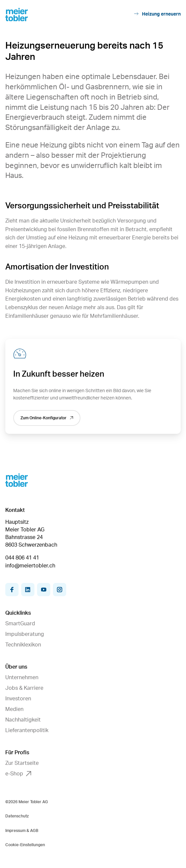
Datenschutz (17, 816)
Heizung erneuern (157, 14)
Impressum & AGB (22, 831)
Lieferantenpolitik (27, 730)
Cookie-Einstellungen (25, 845)
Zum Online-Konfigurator (47, 418)
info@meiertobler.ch (30, 566)
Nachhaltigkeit (23, 720)
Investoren (18, 699)
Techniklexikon (23, 645)
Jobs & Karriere (24, 688)
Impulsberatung (25, 634)
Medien (14, 709)
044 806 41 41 (22, 558)
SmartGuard (20, 624)
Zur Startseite (22, 763)
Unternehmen (22, 678)
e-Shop (18, 774)
